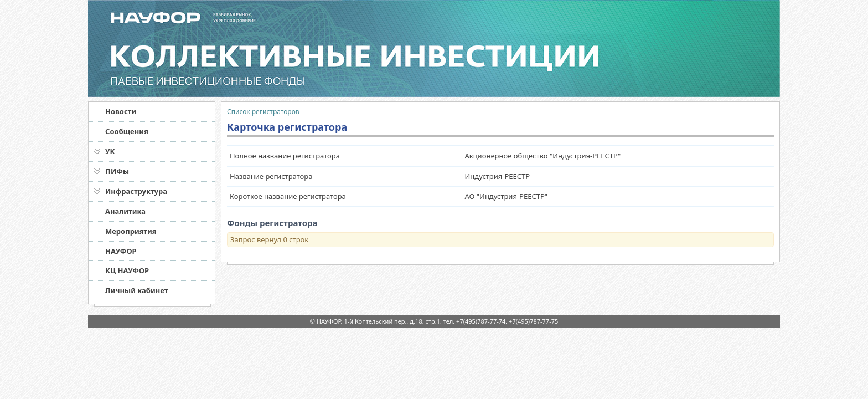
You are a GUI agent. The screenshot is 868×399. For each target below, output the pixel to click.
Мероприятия (131, 231)
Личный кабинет (136, 290)
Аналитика (125, 211)
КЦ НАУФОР (127, 270)
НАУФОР (121, 251)
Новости (121, 111)
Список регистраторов (263, 112)
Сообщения (127, 131)
